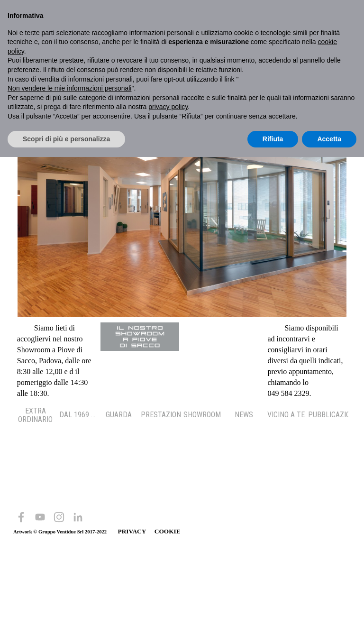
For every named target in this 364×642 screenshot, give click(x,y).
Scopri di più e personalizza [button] (66, 139)
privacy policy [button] (168, 107)
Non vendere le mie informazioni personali (69, 88)
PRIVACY (132, 531)
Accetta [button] (329, 139)
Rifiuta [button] (273, 139)
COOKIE (168, 531)
